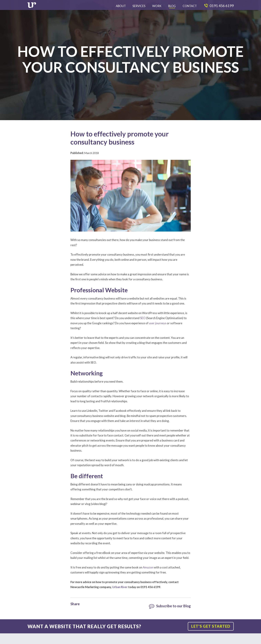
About (121, 6)
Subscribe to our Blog (170, 606)
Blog (172, 6)
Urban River (120, 587)
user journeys (158, 323)
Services (139, 6)
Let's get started (209, 626)
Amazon (148, 567)
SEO (143, 318)
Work (157, 6)
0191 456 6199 (219, 6)
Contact (190, 6)
